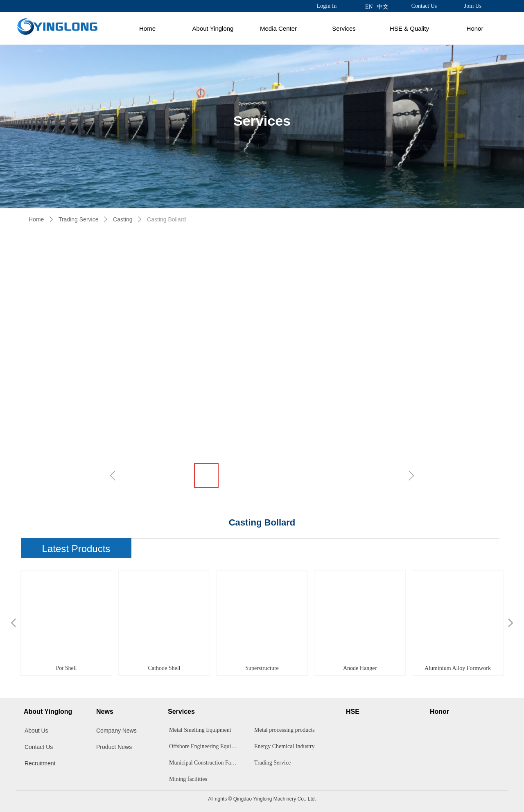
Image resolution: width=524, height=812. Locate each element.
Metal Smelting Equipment (200, 730)
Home (147, 28)
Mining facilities (188, 779)
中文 (383, 7)
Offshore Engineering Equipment (206, 746)
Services (344, 28)
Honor (475, 28)
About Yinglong (213, 28)
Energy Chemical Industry (285, 746)
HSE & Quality (409, 28)
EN (369, 7)
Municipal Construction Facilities (206, 763)
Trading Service (79, 219)
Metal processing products (285, 730)
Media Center (278, 28)
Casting (123, 219)
